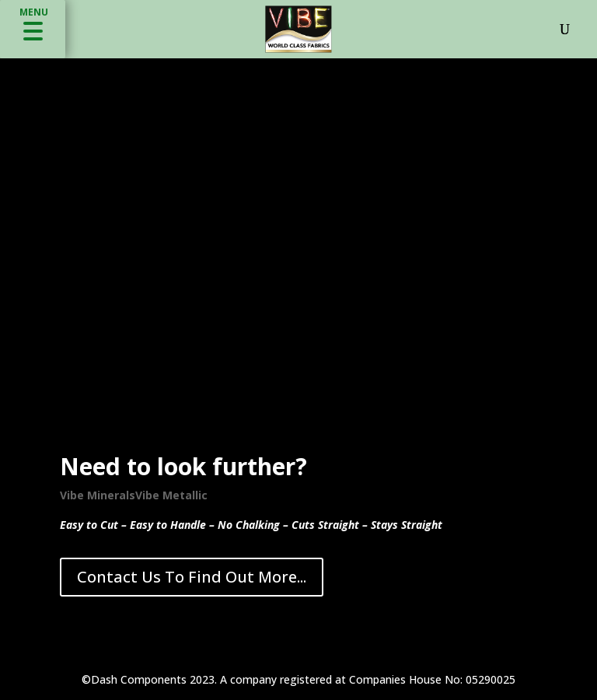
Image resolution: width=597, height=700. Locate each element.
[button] (33, 29)
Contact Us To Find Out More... (192, 577)
